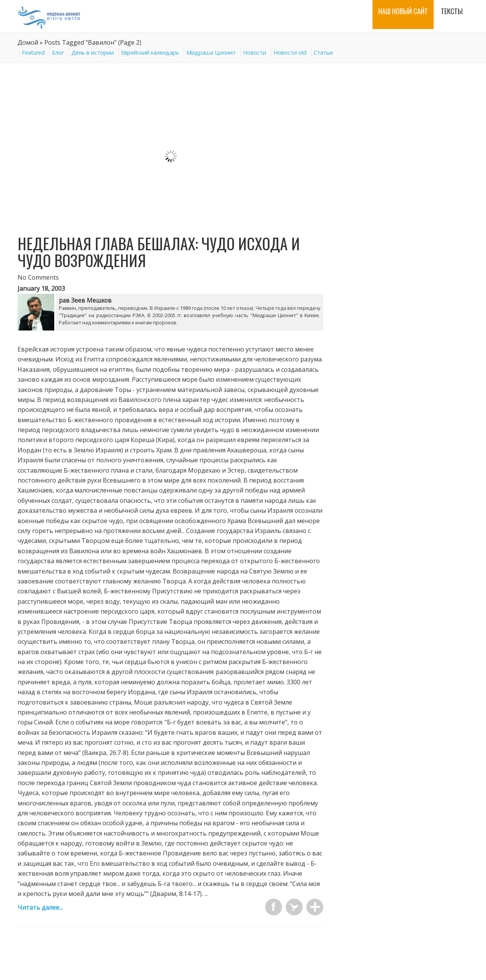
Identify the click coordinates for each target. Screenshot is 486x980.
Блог (58, 53)
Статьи (323, 53)
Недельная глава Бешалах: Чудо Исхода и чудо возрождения (159, 252)
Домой (28, 42)
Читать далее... (40, 907)
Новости (255, 53)
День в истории (93, 53)
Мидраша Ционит (211, 53)
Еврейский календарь (150, 53)
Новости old (290, 53)
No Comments (38, 277)
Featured (33, 53)
